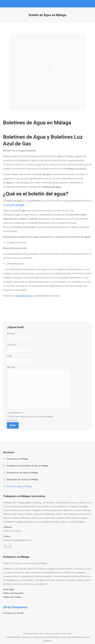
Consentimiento (15, 413)
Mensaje (11, 367)
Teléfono (12, 345)
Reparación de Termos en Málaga (22, 479)
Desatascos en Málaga (17, 459)
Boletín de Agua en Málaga (19, 486)
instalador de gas (24, 296)
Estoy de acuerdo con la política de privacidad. (31, 416)
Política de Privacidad (13, 593)
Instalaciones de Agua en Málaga (22, 472)
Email (9, 356)
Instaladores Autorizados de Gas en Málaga (27, 466)
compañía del (15, 205)
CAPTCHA (12, 420)
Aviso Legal (8, 589)
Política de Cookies (12, 597)
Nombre (11, 333)
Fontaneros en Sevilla (13, 613)
